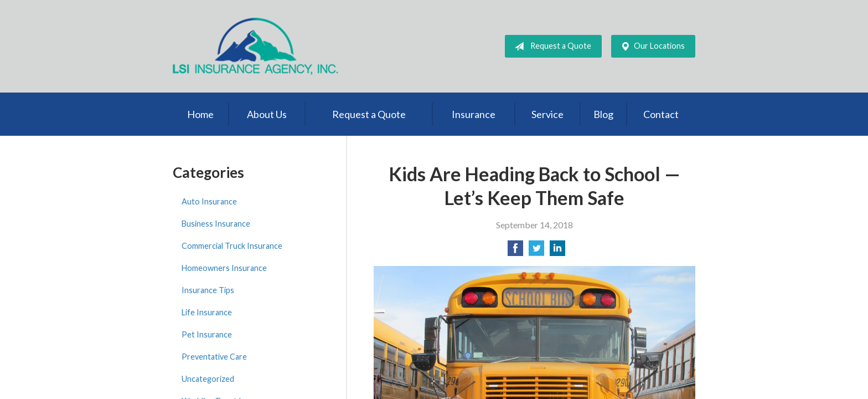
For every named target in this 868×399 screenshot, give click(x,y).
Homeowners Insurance (224, 268)
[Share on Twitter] (536, 251)
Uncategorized (208, 379)
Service (547, 114)
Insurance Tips (208, 290)
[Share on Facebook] (515, 251)
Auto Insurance (209, 201)
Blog (603, 114)
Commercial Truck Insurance (232, 246)
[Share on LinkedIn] (557, 251)
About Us (267, 114)
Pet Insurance (207, 334)
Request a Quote (551, 47)
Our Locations (650, 47)
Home (200, 114)
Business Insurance (216, 224)
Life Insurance (207, 312)
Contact (661, 114)
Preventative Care (214, 357)
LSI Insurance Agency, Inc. (256, 46)
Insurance (474, 114)
